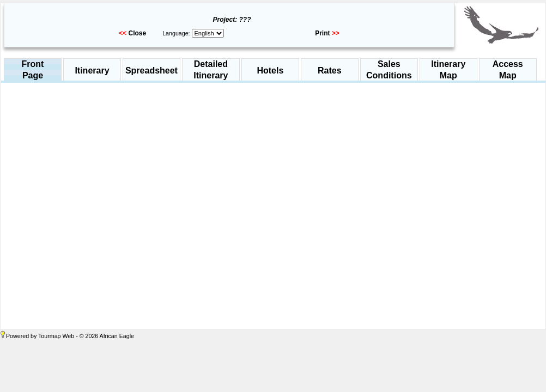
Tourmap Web (56, 336)
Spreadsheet (151, 71)
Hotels (270, 71)
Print (322, 33)
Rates (330, 71)
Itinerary (92, 71)
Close (137, 33)
